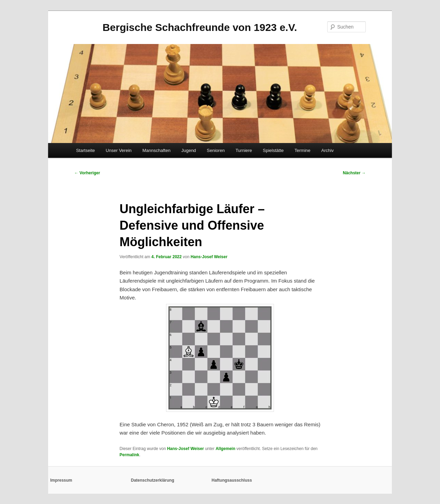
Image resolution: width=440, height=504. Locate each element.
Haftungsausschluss (232, 480)
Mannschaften (156, 150)
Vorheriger (87, 173)
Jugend (189, 150)
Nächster (354, 173)
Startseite (85, 150)
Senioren (216, 150)
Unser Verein (119, 150)
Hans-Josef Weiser (209, 257)
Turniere (244, 150)
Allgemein (225, 449)
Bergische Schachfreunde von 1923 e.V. (200, 27)
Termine (302, 150)
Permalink (129, 455)
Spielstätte (273, 150)
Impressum (61, 480)
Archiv (328, 150)
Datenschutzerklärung (153, 480)
